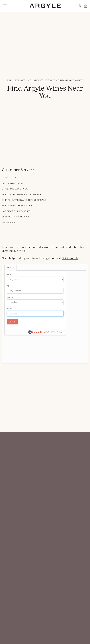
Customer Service (42, 80)
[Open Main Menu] (5, 6)
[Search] (80, 6)
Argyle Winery (17, 80)
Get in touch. (70, 258)
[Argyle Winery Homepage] (45, 6)
